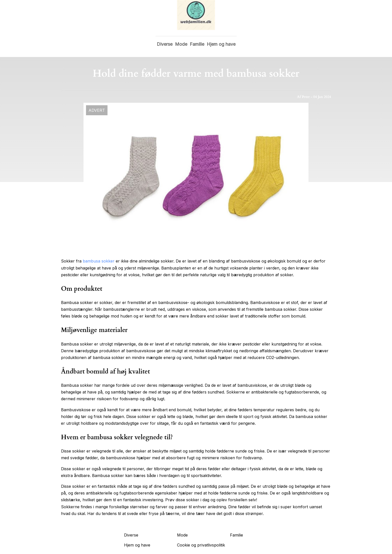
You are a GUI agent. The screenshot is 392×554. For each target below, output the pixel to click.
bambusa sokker (99, 261)
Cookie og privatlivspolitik (201, 545)
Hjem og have (221, 44)
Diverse (165, 44)
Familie (197, 44)
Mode (181, 44)
